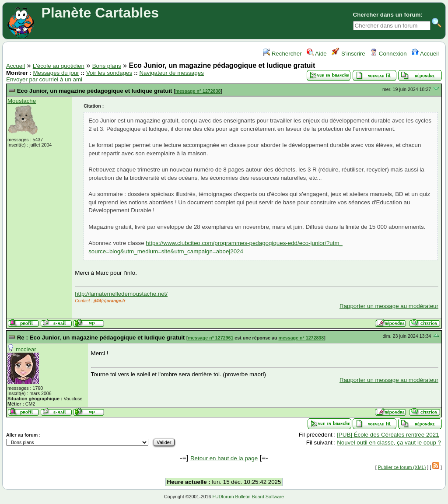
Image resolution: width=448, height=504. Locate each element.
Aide (317, 54)
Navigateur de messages (171, 73)
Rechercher (282, 54)
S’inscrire (348, 54)
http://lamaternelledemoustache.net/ (121, 294)
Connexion (388, 54)
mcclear (26, 349)
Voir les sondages (109, 73)
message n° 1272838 (198, 91)
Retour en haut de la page (224, 458)
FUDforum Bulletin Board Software (248, 497)
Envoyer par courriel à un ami (44, 79)
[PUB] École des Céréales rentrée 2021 (388, 435)
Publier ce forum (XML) (402, 467)
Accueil (425, 54)
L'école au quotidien (59, 66)
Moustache (22, 101)
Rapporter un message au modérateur (389, 306)
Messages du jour (56, 73)
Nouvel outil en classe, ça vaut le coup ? (389, 443)
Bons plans (107, 66)
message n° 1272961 (211, 338)
